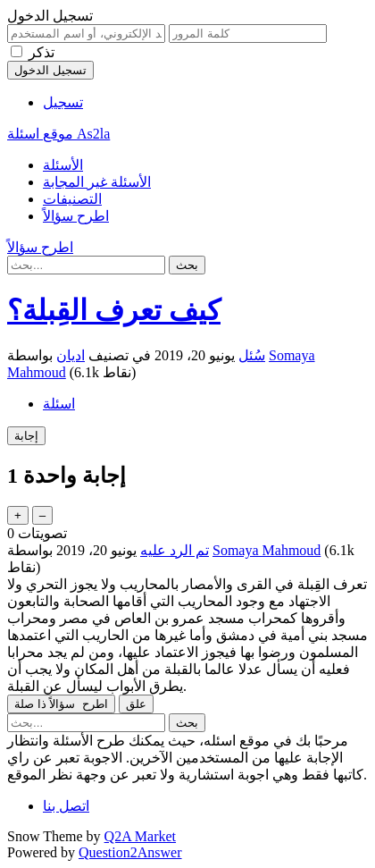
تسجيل (63, 102)
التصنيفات (72, 199)
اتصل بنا (66, 806)
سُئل (252, 355)
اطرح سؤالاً (76, 216)
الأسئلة (63, 165)
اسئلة (59, 404)
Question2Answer (130, 852)
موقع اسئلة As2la (58, 134)
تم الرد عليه (175, 550)
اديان (71, 355)
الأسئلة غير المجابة (97, 182)
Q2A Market (140, 836)
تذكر (42, 52)
